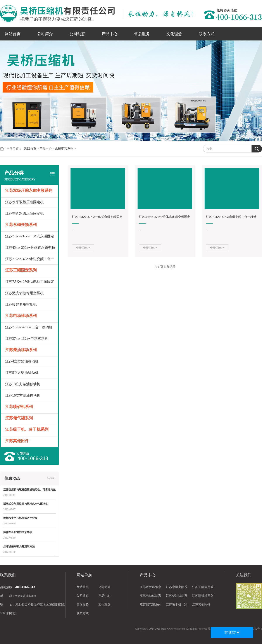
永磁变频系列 (64, 149)
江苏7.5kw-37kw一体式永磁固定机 (30, 238)
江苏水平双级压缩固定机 (24, 202)
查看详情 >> (83, 248)
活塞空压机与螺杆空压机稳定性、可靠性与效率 (29, 490)
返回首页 (30, 149)
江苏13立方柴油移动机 (23, 384)
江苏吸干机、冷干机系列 (27, 429)
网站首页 (13, 34)
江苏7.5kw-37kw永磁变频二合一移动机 (30, 261)
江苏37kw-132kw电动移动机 (27, 339)
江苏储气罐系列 (19, 418)
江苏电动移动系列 (21, 316)
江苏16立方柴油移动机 (23, 395)
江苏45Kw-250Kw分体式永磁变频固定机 (165, 218)
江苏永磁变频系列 (21, 225)
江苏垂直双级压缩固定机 (24, 213)
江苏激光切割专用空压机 (24, 293)
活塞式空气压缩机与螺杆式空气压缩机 (26, 504)
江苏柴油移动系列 (21, 350)
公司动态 (77, 34)
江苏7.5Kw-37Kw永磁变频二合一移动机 (231, 218)
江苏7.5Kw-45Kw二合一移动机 (29, 327)
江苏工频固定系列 (21, 270)
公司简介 (45, 34)
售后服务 (142, 34)
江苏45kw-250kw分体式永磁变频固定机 (30, 249)
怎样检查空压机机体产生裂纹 (20, 518)
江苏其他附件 (17, 441)
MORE (51, 478)
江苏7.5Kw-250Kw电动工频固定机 (30, 284)
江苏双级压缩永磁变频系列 (29, 191)
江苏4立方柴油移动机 (22, 361)
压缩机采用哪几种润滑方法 (19, 546)
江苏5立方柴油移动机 (22, 373)
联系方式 (207, 34)
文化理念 (174, 34)
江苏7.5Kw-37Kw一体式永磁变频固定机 (97, 218)
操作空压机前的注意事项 (18, 532)
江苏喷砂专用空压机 (21, 304)
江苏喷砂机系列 (19, 407)
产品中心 (110, 34)
